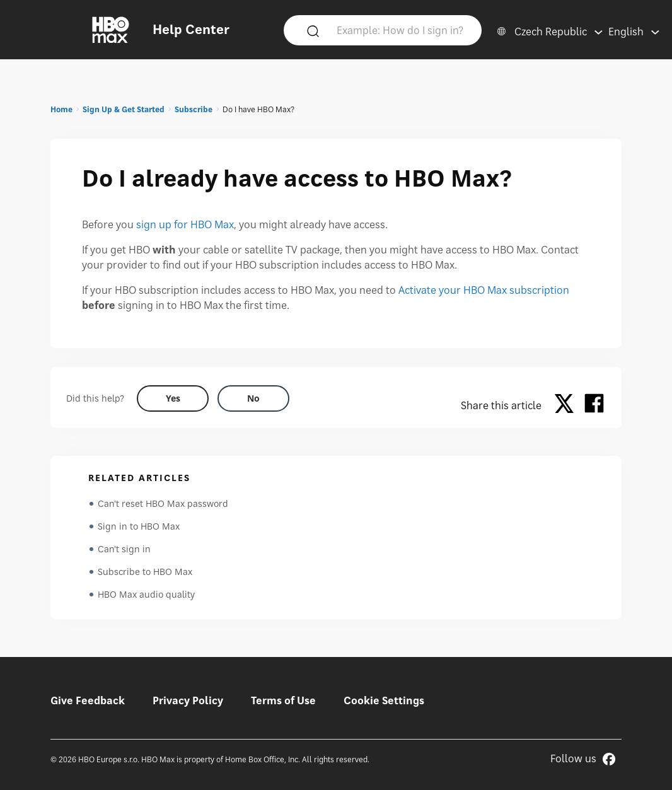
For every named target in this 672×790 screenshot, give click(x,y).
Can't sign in (124, 549)
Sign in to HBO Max (139, 526)
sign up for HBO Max (185, 224)
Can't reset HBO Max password (163, 503)
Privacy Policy (188, 700)
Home (61, 109)
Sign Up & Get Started (124, 109)
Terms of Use (283, 700)
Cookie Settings (384, 700)
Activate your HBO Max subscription (484, 290)
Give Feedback (88, 700)
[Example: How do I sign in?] (401, 30)
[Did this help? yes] (173, 398)
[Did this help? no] (253, 398)
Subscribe (194, 109)
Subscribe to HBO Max (145, 572)
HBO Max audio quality (146, 594)
